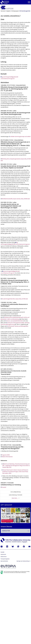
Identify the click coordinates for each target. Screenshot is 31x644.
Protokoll (4, 487)
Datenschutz (4, 557)
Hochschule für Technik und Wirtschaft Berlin (18, 326)
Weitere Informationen (7, 457)
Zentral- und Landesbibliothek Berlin (15, 321)
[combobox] (15, 531)
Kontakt (2, 552)
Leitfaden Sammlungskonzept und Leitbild (20, 137)
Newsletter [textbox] (6, 531)
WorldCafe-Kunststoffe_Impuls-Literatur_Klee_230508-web (16, 199)
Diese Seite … (15, 498)
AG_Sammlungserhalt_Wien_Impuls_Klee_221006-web (15, 299)
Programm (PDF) (6, 455)
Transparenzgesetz (5, 559)
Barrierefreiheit (4, 561)
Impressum (3, 554)
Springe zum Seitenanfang (23, 561)
